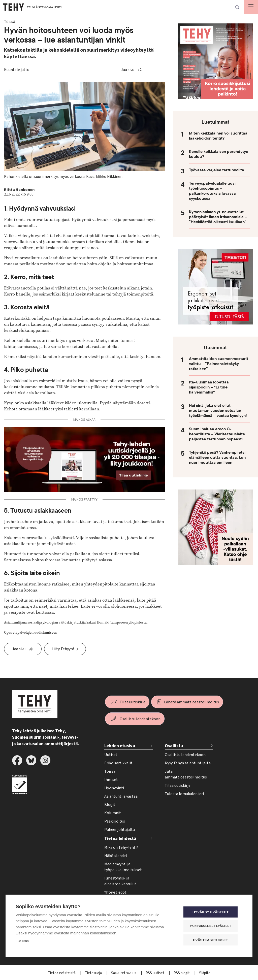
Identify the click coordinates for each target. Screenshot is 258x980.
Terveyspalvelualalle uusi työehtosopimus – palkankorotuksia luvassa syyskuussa (212, 191)
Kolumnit (113, 813)
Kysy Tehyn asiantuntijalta (188, 763)
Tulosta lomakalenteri (184, 794)
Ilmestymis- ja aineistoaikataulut (120, 881)
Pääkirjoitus (115, 821)
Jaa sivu (128, 70)
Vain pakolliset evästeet (212, 926)
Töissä (110, 771)
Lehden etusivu (120, 746)
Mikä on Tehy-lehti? (121, 847)
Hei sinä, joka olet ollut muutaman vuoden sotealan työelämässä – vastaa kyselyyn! (218, 411)
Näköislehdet (116, 856)
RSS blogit (182, 973)
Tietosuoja (94, 973)
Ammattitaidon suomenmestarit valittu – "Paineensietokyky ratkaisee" (219, 364)
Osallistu (174, 746)
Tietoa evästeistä (62, 973)
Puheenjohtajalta (120, 830)
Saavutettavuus (124, 973)
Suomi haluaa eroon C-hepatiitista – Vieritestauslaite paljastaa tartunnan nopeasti (217, 434)
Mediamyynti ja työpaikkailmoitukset (123, 867)
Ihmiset (111, 780)
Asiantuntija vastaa (121, 796)
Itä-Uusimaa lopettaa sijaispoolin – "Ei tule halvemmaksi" (209, 387)
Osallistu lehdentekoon (140, 719)
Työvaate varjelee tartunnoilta (217, 170)
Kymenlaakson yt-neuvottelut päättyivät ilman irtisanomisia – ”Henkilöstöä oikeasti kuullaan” (218, 217)
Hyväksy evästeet (212, 912)
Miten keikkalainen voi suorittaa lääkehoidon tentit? (218, 136)
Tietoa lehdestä (120, 839)
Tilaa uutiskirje (133, 702)
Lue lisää (22, 941)
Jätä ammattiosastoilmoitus (186, 774)
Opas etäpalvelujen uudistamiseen (31, 632)
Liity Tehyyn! (63, 649)
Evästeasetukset (212, 940)
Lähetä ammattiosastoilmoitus (191, 702)
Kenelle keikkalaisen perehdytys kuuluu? (218, 154)
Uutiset (111, 755)
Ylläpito (205, 973)
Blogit (110, 805)
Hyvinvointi (114, 788)
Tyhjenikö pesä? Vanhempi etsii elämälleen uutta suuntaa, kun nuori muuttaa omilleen (218, 458)
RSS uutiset (155, 973)
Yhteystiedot (115, 892)
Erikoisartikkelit (118, 763)
